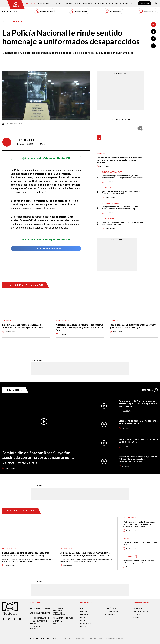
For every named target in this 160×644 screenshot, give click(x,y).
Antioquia (106, 188)
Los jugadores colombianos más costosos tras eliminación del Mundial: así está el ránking (120, 208)
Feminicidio (101, 154)
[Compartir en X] (153, 39)
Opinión (110, 3)
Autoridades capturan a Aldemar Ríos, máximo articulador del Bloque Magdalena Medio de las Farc (122, 177)
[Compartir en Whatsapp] (153, 46)
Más (150, 390)
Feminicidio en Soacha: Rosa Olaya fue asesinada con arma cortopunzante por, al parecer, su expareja (119, 160)
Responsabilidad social (40, 608)
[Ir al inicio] (16, 4)
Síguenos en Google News (46, 248)
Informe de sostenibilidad (59, 614)
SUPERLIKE (137, 614)
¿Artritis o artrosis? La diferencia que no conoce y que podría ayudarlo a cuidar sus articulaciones (140, 524)
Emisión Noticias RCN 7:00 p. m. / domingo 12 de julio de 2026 (138, 441)
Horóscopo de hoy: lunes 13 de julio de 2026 (140, 543)
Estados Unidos (109, 219)
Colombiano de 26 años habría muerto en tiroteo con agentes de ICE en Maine (123, 223)
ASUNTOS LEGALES (112, 611)
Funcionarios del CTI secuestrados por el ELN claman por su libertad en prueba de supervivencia (138, 403)
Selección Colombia (111, 203)
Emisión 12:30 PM (79, 11)
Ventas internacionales (63, 618)
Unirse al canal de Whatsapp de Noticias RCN (46, 158)
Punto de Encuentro (124, 3)
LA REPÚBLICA (110, 608)
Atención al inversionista (36, 628)
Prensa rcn (35, 624)
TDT (94, 608)
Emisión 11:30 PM (148, 11)
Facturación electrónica (58, 609)
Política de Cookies (95, 639)
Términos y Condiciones (115, 639)
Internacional (43, 3)
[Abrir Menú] (4, 3)
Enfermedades (129, 518)
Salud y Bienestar (73, 3)
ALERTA (83, 620)
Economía (87, 3)
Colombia (30, 3)
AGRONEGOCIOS (111, 614)
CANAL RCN (145, 3)
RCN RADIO (84, 614)
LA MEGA (84, 626)
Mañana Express (44, 11)
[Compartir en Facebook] (153, 32)
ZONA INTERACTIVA (140, 611)
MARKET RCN (138, 617)
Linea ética (57, 621)
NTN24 (83, 608)
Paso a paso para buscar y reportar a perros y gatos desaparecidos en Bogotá (133, 326)
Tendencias (99, 3)
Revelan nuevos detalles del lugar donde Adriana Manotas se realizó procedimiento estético (138, 459)
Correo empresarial (39, 621)
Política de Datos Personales (73, 639)
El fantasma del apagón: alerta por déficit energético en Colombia (138, 422)
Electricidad (129, 556)
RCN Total (85, 611)
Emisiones (10, 11)
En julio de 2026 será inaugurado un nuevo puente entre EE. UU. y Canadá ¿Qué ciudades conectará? (85, 554)
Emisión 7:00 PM (113, 11)
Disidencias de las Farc (112, 172)
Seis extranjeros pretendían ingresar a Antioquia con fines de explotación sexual (123, 192)
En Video (15, 390)
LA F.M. (83, 617)
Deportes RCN (57, 3)
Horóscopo (128, 538)
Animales (114, 321)
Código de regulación (39, 618)
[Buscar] (156, 3)
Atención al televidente (40, 613)
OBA (54, 624)
